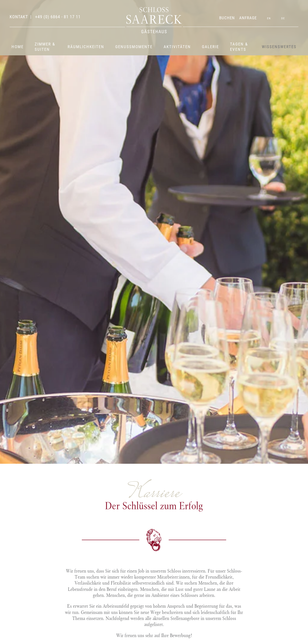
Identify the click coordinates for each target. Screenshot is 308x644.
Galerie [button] (210, 47)
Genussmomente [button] (134, 47)
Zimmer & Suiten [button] (45, 47)
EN (269, 18)
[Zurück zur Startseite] (154, 20)
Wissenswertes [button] (279, 47)
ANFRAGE (248, 18)
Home (18, 47)
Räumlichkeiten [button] (86, 47)
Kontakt (19, 17)
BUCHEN (227, 18)
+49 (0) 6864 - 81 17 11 (57, 17)
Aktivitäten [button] (177, 47)
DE (283, 18)
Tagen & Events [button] (239, 47)
